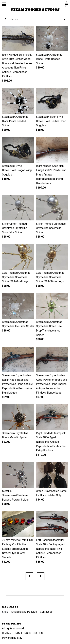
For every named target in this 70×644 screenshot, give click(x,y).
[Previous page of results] (29, 576)
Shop (5, 612)
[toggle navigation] (4, 4)
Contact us (46, 612)
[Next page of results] (41, 576)
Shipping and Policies (24, 612)
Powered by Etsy (12, 638)
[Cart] (66, 5)
